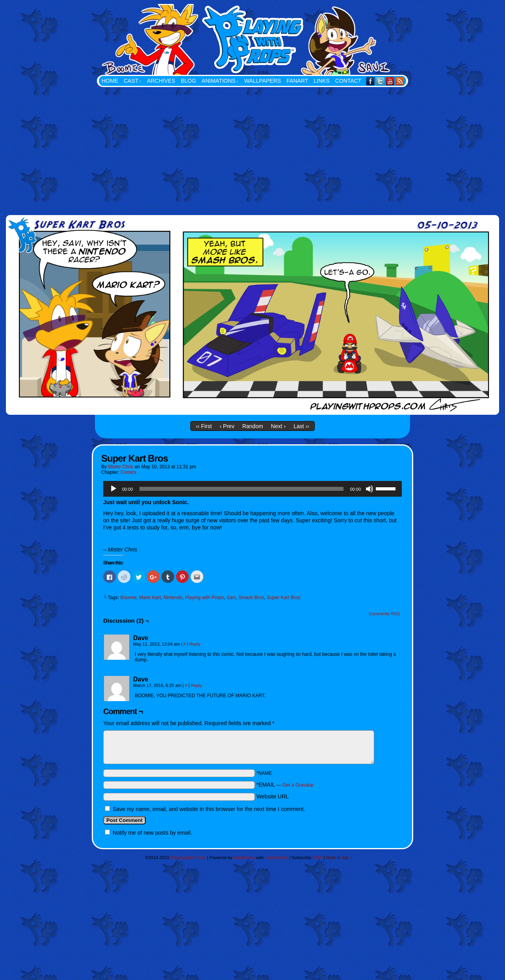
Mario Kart (150, 598)
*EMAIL (285, 785)
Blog (188, 81)
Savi (231, 598)
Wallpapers (263, 81)
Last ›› (301, 426)
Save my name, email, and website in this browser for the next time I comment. (209, 809)
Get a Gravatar (298, 785)
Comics (128, 472)
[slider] (242, 489)
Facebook (370, 81)
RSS (400, 81)
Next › (278, 426)
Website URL (273, 796)
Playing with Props (292, 39)
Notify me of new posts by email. (152, 833)
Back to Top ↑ (339, 857)
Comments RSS (384, 614)
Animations (220, 81)
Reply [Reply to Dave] (195, 644)
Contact (348, 81)
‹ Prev (227, 426)
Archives (161, 81)
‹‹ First (204, 426)
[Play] (113, 489)
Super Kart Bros (283, 598)
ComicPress (277, 857)
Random (253, 426)
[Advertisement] (253, 146)
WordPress (244, 857)
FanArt (297, 81)
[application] (253, 489)
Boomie (129, 598)
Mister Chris (121, 467)
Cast (133, 81)
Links (321, 81)
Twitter (380, 81)
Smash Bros (251, 598)
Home (110, 81)
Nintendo (173, 598)
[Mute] (369, 489)
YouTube (390, 81)
